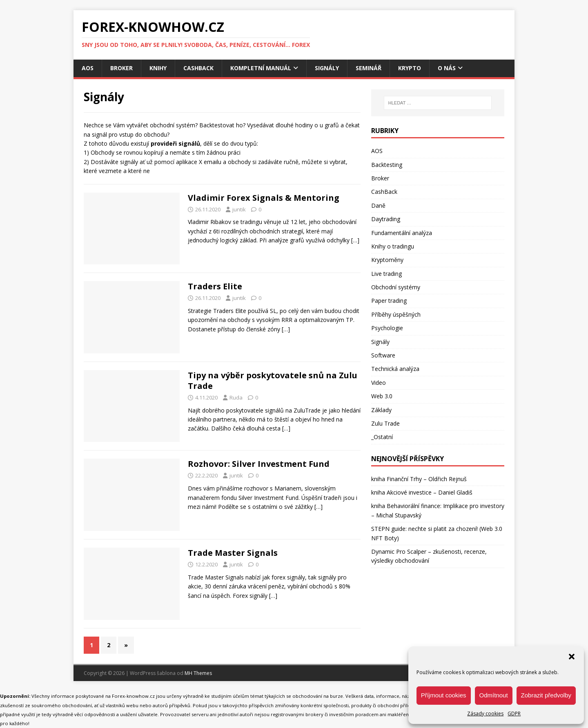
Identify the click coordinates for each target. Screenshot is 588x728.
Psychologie (387, 328)
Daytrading (386, 219)
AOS (88, 68)
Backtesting (387, 165)
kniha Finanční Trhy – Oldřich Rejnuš (419, 479)
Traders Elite (215, 286)
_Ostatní (382, 437)
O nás (447, 68)
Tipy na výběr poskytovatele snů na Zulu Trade (273, 381)
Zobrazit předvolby (546, 695)
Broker (121, 68)
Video (379, 383)
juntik (239, 209)
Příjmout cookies (444, 695)
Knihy (158, 68)
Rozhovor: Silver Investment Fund (259, 464)
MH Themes (198, 673)
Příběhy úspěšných (396, 314)
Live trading (386, 274)
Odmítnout (494, 695)
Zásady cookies (485, 714)
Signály (327, 68)
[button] (572, 657)
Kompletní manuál (261, 68)
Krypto (410, 68)
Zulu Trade (385, 423)
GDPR (514, 714)
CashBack (198, 68)
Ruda (236, 397)
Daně (378, 205)
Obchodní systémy (396, 287)
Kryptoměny (387, 260)
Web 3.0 (382, 396)
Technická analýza (395, 369)
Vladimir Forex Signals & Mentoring (264, 198)
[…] (355, 240)
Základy (381, 410)
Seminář (369, 68)
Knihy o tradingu (393, 246)
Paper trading (389, 301)
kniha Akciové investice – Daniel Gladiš (422, 492)
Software (383, 355)
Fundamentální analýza (402, 233)
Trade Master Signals (233, 553)
